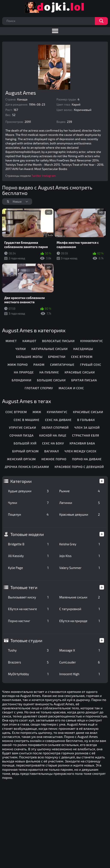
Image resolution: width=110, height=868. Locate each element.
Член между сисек (81, 451)
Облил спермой (55, 427)
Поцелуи (28, 514)
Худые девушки (28, 491)
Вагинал (52, 451)
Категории (21, 481)
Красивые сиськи (80, 372)
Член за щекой (87, 427)
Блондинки (22, 380)
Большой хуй (25, 443)
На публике (49, 372)
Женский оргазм (22, 459)
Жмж (37, 412)
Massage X (80, 650)
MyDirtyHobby (28, 674)
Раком (39, 365)
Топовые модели (27, 534)
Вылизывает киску (28, 597)
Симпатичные (62, 365)
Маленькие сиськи (80, 597)
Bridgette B (28, 544)
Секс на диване (58, 420)
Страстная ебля (86, 435)
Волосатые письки (58, 341)
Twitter (36, 176)
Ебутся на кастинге (28, 609)
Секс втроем (82, 357)
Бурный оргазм (25, 451)
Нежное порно (54, 459)
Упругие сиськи (23, 427)
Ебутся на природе (80, 621)
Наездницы (83, 349)
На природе (24, 372)
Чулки (28, 503)
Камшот (30, 341)
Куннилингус (92, 341)
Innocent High (80, 674)
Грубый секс (91, 365)
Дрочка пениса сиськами (27, 467)
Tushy (28, 650)
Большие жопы (29, 357)
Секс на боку (53, 443)
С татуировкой (80, 609)
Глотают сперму (39, 388)
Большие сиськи (51, 380)
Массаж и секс (71, 388)
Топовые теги (24, 587)
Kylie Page (28, 568)
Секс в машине (27, 420)
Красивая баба (82, 443)
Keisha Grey (80, 544)
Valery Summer (80, 568)
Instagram (49, 176)
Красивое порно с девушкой (79, 467)
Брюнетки (57, 357)
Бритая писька (84, 380)
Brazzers (28, 662)
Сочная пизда (22, 435)
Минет (11, 341)
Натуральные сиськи (50, 349)
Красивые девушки (80, 514)
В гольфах (86, 420)
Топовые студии (26, 640)
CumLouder (80, 662)
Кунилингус (57, 412)
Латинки (80, 503)
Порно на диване (87, 459)
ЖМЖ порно (18, 365)
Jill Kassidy (28, 556)
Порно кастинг (28, 621)
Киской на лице (53, 435)
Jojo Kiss (80, 556)
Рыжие (80, 491)
